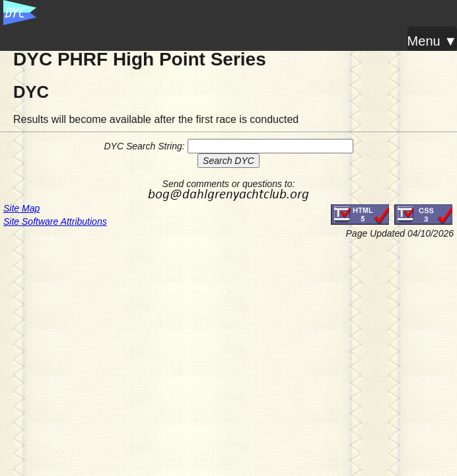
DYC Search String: (144, 146)
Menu (424, 41)
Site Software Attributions (55, 221)
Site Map (21, 208)
